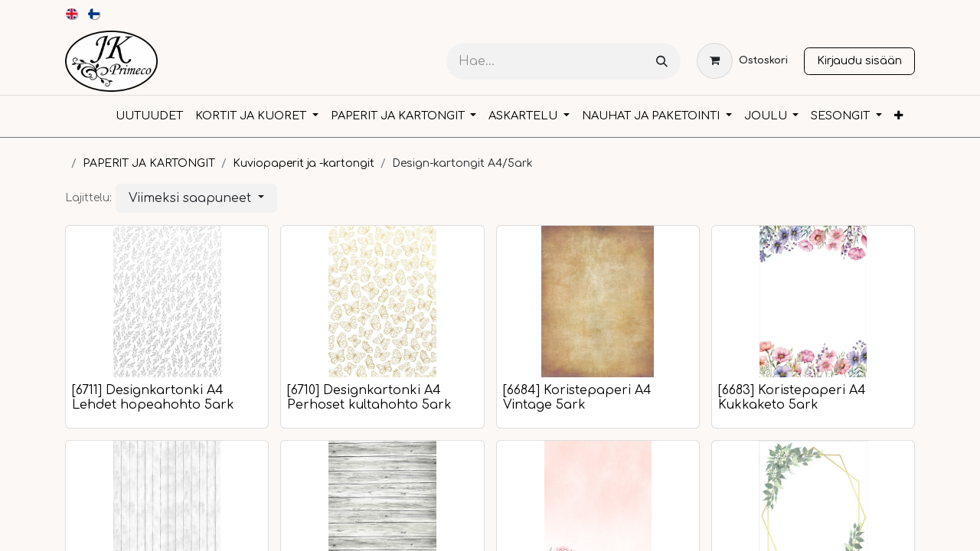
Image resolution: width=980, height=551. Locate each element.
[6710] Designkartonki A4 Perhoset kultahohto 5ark (369, 398)
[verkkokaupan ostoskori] (742, 61)
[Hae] (662, 62)
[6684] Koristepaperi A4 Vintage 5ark (577, 398)
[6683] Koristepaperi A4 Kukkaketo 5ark (792, 398)
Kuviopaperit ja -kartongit (304, 163)
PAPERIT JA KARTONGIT (149, 163)
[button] (196, 198)
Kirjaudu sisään (859, 60)
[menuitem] (72, 14)
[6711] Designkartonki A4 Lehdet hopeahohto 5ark (153, 398)
